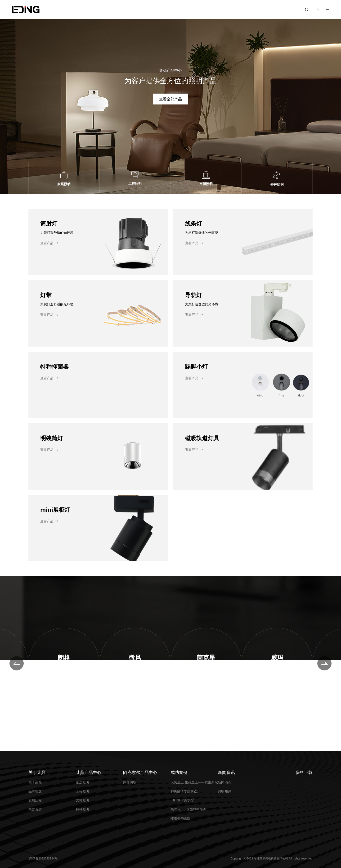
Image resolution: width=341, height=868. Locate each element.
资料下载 (304, 772)
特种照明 (82, 809)
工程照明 (82, 791)
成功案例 (179, 772)
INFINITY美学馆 (182, 800)
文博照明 (82, 800)
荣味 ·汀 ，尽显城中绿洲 (188, 809)
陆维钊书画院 (180, 818)
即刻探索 (64, 677)
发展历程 (35, 800)
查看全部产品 (170, 99)
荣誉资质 (35, 809)
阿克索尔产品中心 (140, 772)
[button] (17, 663)
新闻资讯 (226, 772)
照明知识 (224, 791)
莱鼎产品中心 (89, 772)
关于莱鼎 (37, 772)
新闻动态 (224, 782)
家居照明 (82, 782)
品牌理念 (35, 791)
